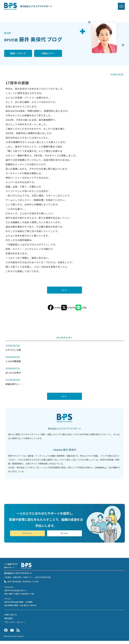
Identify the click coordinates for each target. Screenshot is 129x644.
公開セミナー (48, 54)
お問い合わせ (28, 536)
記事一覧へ (64, 291)
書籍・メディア (18, 54)
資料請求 (64, 536)
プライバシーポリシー (15, 625)
